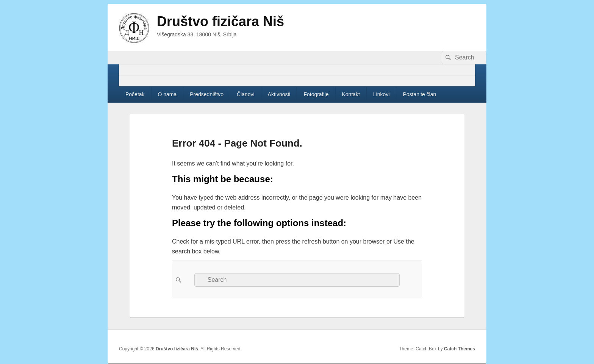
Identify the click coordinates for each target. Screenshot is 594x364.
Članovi (246, 94)
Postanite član (419, 94)
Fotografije (316, 94)
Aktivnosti (279, 94)
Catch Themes (460, 349)
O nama (167, 94)
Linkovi (381, 94)
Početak (135, 94)
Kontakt (351, 94)
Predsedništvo (207, 94)
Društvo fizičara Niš (220, 21)
